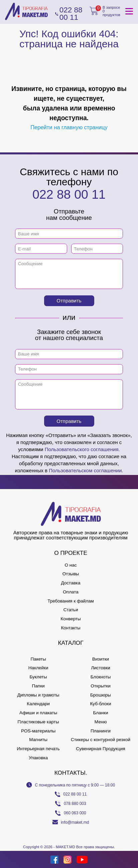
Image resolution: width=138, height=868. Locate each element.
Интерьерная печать (38, 749)
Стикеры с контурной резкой (101, 740)
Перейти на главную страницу (69, 127)
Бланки (101, 713)
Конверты (71, 619)
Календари (38, 704)
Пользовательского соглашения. (82, 449)
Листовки (100, 668)
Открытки (100, 686)
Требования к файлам (71, 601)
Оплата (71, 592)
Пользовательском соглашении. (86, 470)
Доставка (71, 583)
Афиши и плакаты (38, 713)
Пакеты (38, 659)
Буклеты (38, 677)
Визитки (101, 659)
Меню (101, 722)
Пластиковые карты (38, 722)
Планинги (101, 731)
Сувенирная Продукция (100, 749)
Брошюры (101, 695)
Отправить (69, 301)
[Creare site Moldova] (12, 859)
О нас (71, 565)
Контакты (71, 628)
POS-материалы (38, 731)
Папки (38, 686)
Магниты (38, 740)
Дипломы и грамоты (38, 695)
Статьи (71, 610)
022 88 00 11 (69, 194)
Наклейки (38, 668)
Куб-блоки (100, 704)
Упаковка (38, 758)
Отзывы (71, 574)
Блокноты (101, 677)
